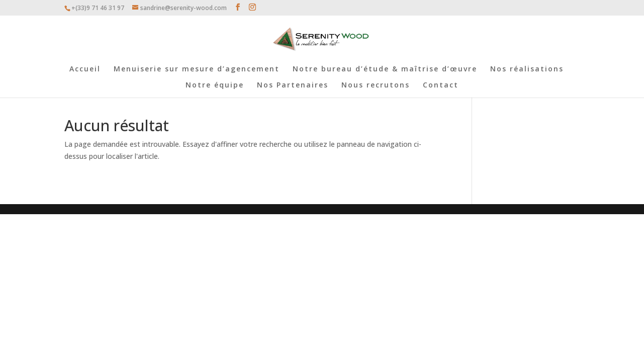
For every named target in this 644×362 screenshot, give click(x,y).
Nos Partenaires (293, 85)
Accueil (85, 69)
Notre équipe (215, 85)
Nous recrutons (376, 85)
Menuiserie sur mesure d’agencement (197, 69)
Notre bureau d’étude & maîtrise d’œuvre (385, 69)
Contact (441, 85)
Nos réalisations (527, 69)
